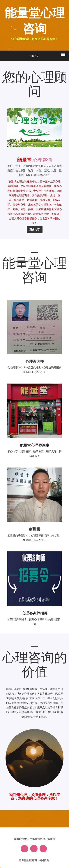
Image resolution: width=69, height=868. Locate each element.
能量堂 (51, 839)
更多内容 (35, 229)
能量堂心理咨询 (34, 21)
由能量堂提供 (38, 839)
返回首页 (44, 860)
